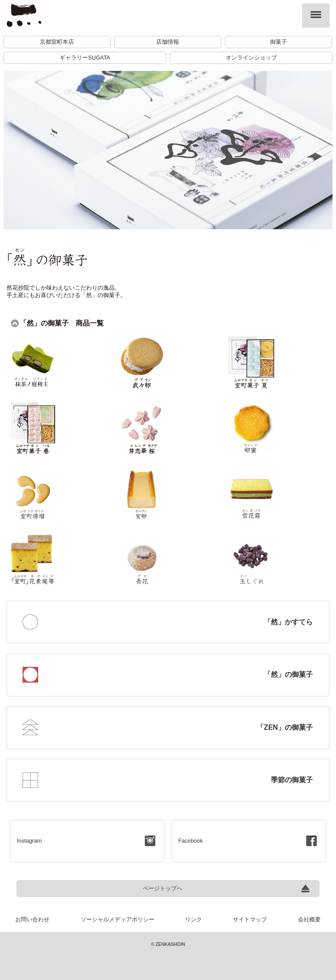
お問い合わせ (32, 919)
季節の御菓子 (292, 780)
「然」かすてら (288, 622)
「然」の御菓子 (288, 674)
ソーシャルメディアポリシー (117, 919)
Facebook (190, 841)
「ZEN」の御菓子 (285, 727)
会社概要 (309, 919)
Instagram (29, 841)
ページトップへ (163, 888)
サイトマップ (250, 919)
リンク (194, 919)
